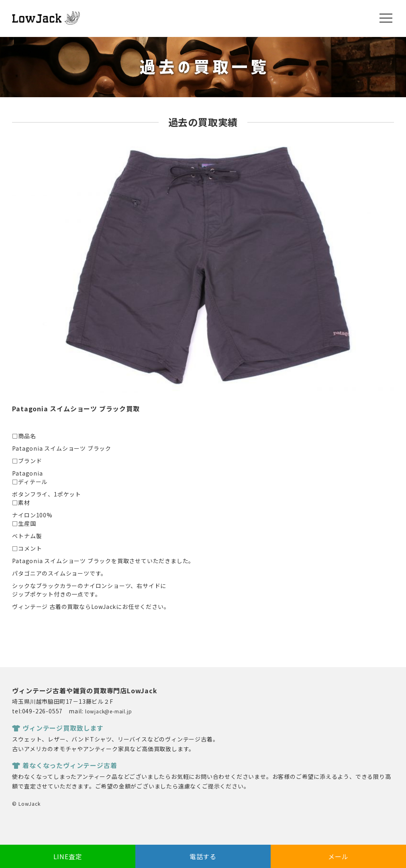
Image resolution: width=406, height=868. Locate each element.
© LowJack (26, 804)
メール (338, 856)
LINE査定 (68, 856)
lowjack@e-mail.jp (109, 711)
